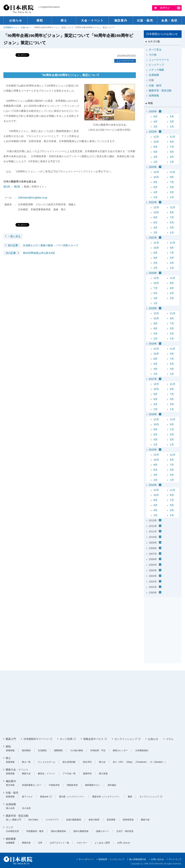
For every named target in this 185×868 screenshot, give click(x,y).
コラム (170, 739)
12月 (156, 137)
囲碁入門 (11, 739)
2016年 (153, 414)
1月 (172, 127)
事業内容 (26, 843)
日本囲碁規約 (142, 750)
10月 (156, 142)
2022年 (153, 202)
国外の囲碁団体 (81, 831)
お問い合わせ (124, 843)
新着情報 (10, 750)
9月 (172, 142)
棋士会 (102, 762)
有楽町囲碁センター (32, 785)
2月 (155, 127)
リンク (10, 827)
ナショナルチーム (47, 762)
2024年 (153, 132)
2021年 (153, 238)
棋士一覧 (26, 762)
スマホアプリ (52, 820)
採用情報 (154, 96)
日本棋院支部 (12, 831)
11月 (173, 137)
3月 (172, 122)
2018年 (153, 344)
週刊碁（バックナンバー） (72, 797)
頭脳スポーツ (102, 831)
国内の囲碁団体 (58, 831)
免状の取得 (94, 820)
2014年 (153, 485)
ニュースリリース (125, 61)
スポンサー (82, 843)
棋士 (8, 758)
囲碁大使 (145, 820)
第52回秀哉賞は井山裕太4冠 (29, 253)
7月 (172, 147)
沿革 (40, 843)
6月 (155, 116)
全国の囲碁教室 (74, 820)
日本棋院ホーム (10, 27)
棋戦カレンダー (120, 750)
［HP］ (121, 762)
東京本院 (10, 785)
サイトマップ (175, 859)
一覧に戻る (14, 236)
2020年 (153, 273)
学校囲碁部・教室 (35, 831)
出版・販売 (155, 85)
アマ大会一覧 (69, 774)
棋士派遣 (103, 774)
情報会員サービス (93, 739)
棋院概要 (11, 839)
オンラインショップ (126, 739)
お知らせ (25, 27)
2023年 (153, 167)
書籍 (130, 797)
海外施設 (112, 785)
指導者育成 (128, 820)
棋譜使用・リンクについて (111, 859)
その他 (153, 55)
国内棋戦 (26, 750)
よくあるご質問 (102, 843)
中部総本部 (54, 785)
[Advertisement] (163, 621)
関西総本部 (72, 785)
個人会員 (10, 808)
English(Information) (50, 7)
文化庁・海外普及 (125, 831)
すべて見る (155, 50)
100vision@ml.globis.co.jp (33, 198)
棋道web (44, 797)
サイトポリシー (86, 859)
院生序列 (87, 762)
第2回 (17, 187)
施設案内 (11, 781)
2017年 (153, 379)
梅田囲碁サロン (93, 785)
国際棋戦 (58, 750)
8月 (155, 147)
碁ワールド (27, 797)
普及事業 (111, 820)
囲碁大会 (26, 774)
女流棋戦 (42, 750)
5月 (172, 116)
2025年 (153, 111)
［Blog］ (129, 762)
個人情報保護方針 (138, 859)
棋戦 (8, 746)
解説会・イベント (47, 774)
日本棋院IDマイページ (36, 739)
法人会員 (26, 808)
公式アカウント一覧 (59, 843)
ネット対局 (66, 739)
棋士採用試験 (69, 762)
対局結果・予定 (98, 750)
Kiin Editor (33, 820)
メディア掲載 (156, 70)
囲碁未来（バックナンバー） (106, 797)
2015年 (153, 450)
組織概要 (10, 843)
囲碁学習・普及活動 (160, 90)
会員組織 (154, 75)
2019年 (153, 308)
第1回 (7, 187)
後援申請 (87, 774)
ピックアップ (156, 65)
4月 (155, 122)
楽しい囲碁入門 (13, 820)
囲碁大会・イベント (17, 770)
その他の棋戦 (76, 750)
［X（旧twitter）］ (158, 762)
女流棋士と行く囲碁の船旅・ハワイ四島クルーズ (41, 245)
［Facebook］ (141, 762)
